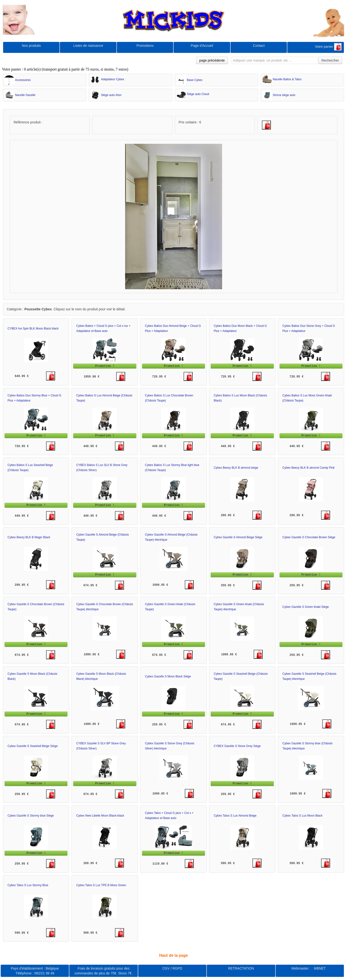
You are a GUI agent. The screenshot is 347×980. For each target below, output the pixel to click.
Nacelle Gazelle (25, 95)
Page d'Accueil (202, 46)
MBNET (320, 968)
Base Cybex (195, 80)
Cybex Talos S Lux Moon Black (303, 816)
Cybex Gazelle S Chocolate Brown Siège (309, 537)
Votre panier (328, 47)
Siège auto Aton (111, 95)
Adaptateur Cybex (113, 79)
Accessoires (23, 80)
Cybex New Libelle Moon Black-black (100, 816)
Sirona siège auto (284, 95)
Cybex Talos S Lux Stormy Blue (28, 885)
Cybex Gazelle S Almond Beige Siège (238, 537)
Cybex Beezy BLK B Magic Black (29, 537)
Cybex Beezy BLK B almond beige (236, 468)
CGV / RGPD (172, 968)
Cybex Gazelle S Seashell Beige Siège (33, 746)
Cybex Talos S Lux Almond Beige (235, 816)
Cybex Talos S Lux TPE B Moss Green (101, 885)
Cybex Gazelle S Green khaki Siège (306, 607)
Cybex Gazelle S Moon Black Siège (168, 676)
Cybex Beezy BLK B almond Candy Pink (309, 468)
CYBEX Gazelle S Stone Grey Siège (237, 746)
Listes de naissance (88, 46)
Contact (259, 46)
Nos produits (31, 46)
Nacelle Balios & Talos (287, 79)
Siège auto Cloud (198, 94)
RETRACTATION (241, 968)
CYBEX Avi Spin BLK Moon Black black (33, 329)
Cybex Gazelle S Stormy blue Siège (31, 816)
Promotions (145, 46)
